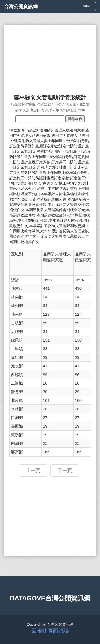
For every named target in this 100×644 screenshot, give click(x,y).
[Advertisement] (50, 57)
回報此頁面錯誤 (50, 631)
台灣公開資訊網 (21, 7)
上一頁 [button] (33, 471)
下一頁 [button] (65, 471)
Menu (90, 8)
